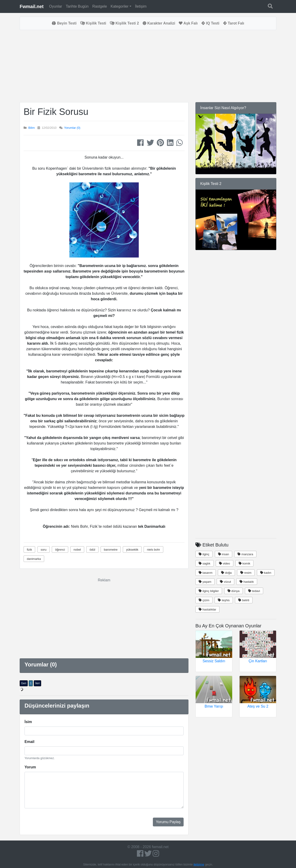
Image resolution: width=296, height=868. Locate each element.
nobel (77, 550)
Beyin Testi (64, 23)
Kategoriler (119, 6)
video (225, 563)
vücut (225, 582)
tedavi (254, 591)
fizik (29, 550)
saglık (205, 563)
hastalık (247, 582)
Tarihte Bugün (77, 6)
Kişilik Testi (93, 23)
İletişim (141, 6)
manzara (245, 554)
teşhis (224, 600)
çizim (204, 600)
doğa (226, 573)
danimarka (34, 559)
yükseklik (132, 550)
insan (224, 554)
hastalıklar (207, 609)
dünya (234, 591)
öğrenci (60, 550)
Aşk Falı (188, 23)
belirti (244, 600)
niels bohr (153, 550)
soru (44, 550)
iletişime (199, 864)
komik (245, 563)
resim (246, 573)
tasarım (206, 573)
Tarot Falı (234, 23)
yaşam (205, 582)
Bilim (32, 128)
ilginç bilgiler (209, 591)
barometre (111, 550)
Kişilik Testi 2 (124, 23)
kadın (266, 573)
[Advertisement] (104, 66)
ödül (92, 550)
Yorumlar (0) (72, 128)
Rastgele (100, 6)
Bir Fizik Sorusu (56, 112)
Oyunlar (55, 6)
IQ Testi (210, 23)
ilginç (204, 554)
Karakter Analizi (159, 23)
